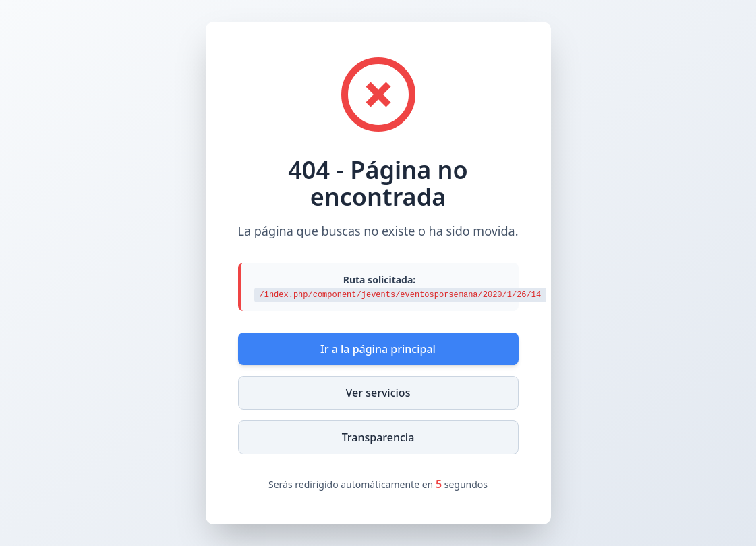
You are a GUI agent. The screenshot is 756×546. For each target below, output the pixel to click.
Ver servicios (378, 393)
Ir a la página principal (378, 349)
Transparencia (378, 437)
